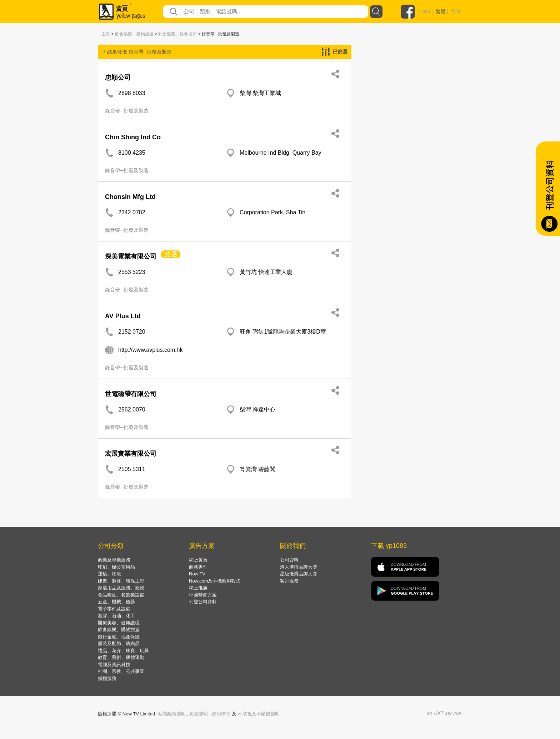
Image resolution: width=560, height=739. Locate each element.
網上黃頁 (198, 560)
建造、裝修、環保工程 (121, 581)
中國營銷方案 (203, 595)
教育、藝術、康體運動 (121, 657)
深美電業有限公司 (131, 256)
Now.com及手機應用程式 (215, 581)
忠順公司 (118, 78)
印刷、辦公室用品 (116, 567)
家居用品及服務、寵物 (121, 588)
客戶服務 (289, 581)
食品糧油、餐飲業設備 (121, 595)
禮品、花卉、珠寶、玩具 (123, 651)
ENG (425, 11)
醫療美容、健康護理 (119, 623)
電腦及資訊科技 (114, 665)
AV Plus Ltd (123, 316)
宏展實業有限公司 (131, 454)
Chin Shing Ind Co (133, 137)
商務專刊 (198, 567)
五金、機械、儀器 (116, 602)
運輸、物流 (109, 574)
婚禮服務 (107, 678)
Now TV (197, 574)
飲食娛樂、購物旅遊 (134, 34)
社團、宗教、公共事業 (121, 671)
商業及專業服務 (114, 560)
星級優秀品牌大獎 (299, 574)
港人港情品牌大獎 (299, 567)
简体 (456, 11)
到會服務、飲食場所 (177, 34)
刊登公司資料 (203, 602)
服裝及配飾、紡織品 (119, 643)
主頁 (106, 34)
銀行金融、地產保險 (119, 637)
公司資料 (289, 560)
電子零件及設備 (114, 609)
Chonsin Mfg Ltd (130, 197)
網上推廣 (198, 588)
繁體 (441, 11)
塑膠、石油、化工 (116, 616)
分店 (171, 254)
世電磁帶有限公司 (131, 394)
